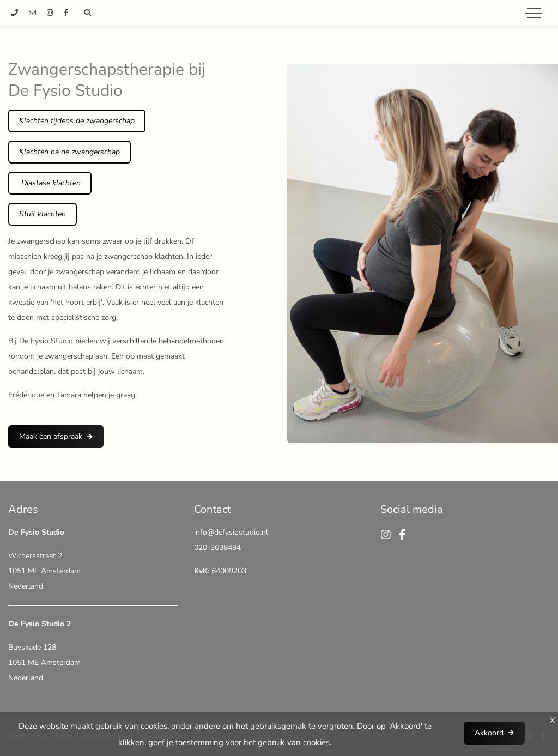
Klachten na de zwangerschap (69, 152)
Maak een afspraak (51, 436)
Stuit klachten (43, 214)
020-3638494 (217, 548)
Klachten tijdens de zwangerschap (77, 121)
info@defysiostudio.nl (231, 532)
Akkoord (489, 733)
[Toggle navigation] (533, 13)
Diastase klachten (50, 183)
